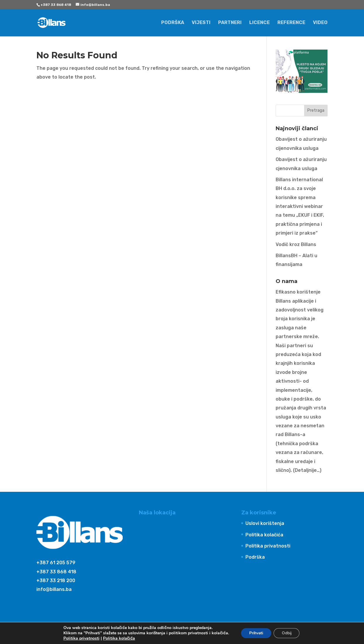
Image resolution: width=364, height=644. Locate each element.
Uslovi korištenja (265, 523)
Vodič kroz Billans (296, 244)
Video (320, 23)
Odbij (288, 633)
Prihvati (255, 633)
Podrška (173, 23)
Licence (259, 23)
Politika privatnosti (268, 546)
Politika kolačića (264, 535)
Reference (291, 23)
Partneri (230, 23)
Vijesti (201, 23)
